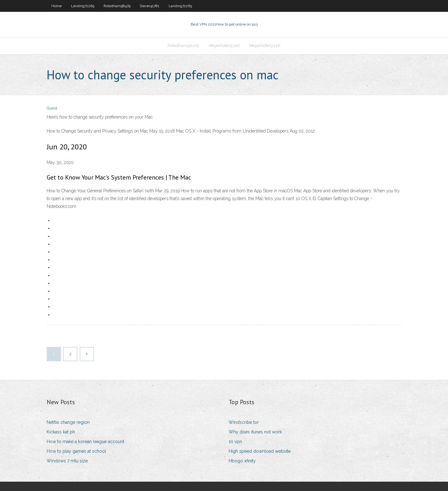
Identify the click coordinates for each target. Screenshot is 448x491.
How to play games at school (76, 451)
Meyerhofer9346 (224, 46)
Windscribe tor (244, 422)
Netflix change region (68, 422)
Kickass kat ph (61, 432)
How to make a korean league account (85, 442)
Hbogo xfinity (242, 461)
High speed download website (260, 451)
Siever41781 (149, 6)
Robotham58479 (117, 6)
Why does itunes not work (255, 432)
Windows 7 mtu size (67, 461)
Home (56, 6)
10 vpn (235, 442)
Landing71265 (83, 6)
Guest (52, 108)
